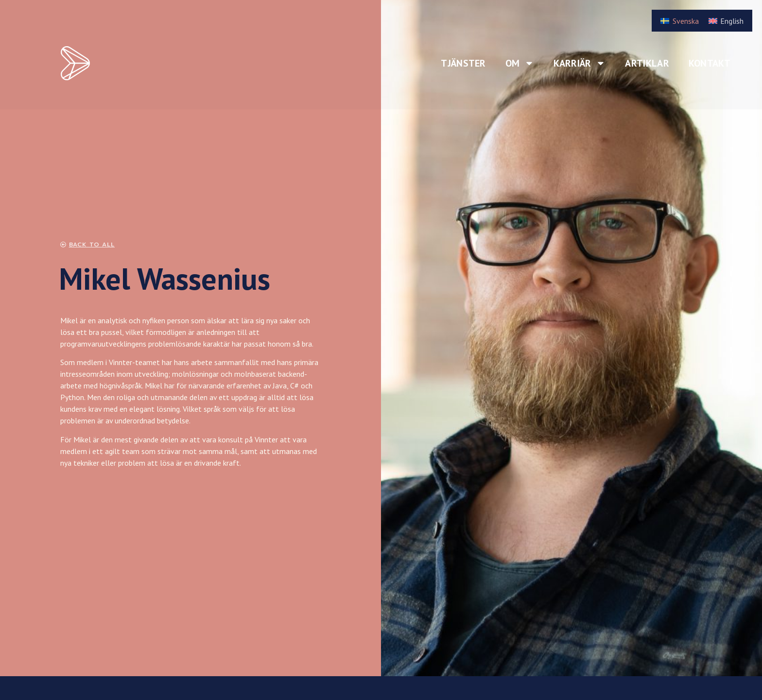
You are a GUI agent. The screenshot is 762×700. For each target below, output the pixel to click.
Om (520, 63)
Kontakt (710, 63)
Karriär (580, 63)
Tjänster (463, 63)
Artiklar (647, 63)
